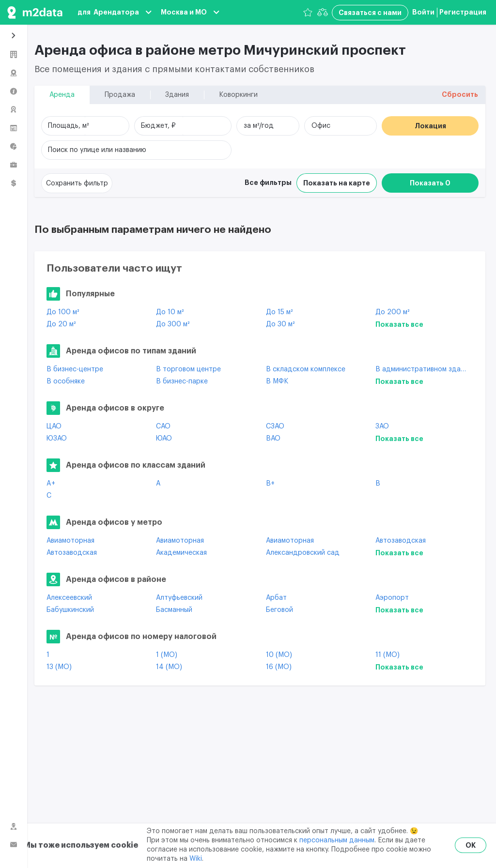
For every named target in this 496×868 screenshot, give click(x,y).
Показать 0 (430, 183)
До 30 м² (280, 324)
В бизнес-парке (182, 381)
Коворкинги (238, 95)
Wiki (196, 859)
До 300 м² (173, 324)
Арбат (276, 598)
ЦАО (54, 426)
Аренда (62, 95)
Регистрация (463, 12)
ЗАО (382, 426)
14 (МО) (169, 667)
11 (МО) (387, 655)
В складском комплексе (306, 369)
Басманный (174, 610)
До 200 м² (392, 312)
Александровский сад (303, 553)
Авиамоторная (70, 541)
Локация (430, 126)
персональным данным (337, 840)
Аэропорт (392, 598)
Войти (423, 12)
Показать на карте (337, 183)
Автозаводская (401, 541)
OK (471, 845)
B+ (270, 484)
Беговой (279, 610)
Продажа (120, 95)
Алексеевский (69, 598)
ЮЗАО (57, 439)
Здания (177, 95)
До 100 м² (63, 312)
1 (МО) (167, 655)
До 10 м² (170, 312)
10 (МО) (279, 655)
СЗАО (275, 426)
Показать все (399, 324)
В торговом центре (188, 369)
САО (163, 426)
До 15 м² (279, 312)
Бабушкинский (70, 610)
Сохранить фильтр (77, 183)
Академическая (181, 553)
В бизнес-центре (75, 369)
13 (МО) (59, 667)
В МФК (277, 381)
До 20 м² (61, 324)
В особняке (66, 381)
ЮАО (164, 439)
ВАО (273, 439)
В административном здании (423, 369)
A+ (51, 484)
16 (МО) (279, 667)
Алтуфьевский (179, 598)
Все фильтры (268, 183)
